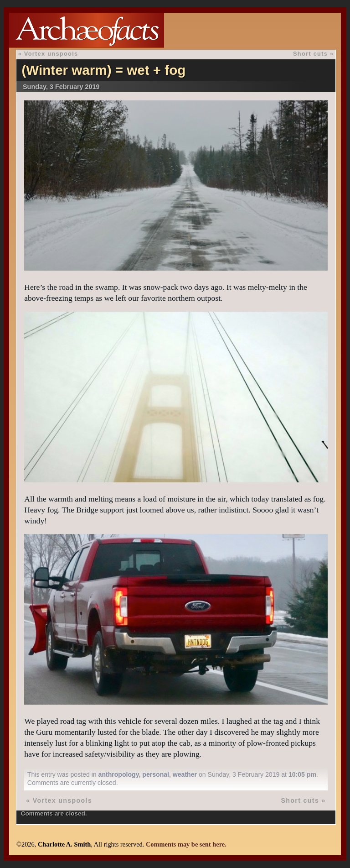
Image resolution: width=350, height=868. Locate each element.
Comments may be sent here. (186, 844)
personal (156, 774)
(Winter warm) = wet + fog (103, 70)
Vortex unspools (51, 54)
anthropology (119, 774)
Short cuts (310, 54)
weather (185, 774)
